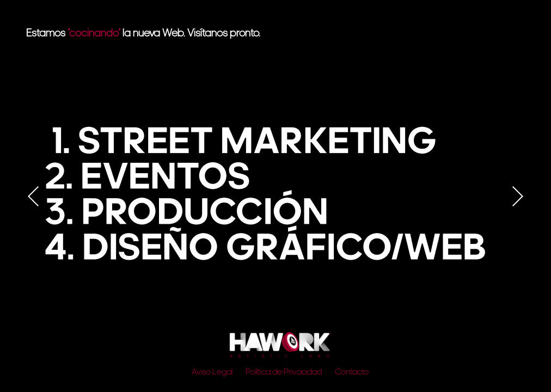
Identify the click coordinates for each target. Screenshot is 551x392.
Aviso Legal (212, 372)
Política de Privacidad (284, 372)
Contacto (352, 372)
